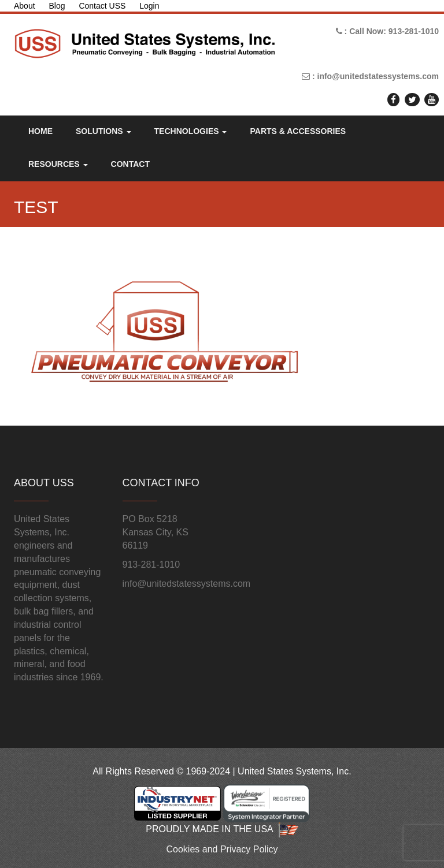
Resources (58, 164)
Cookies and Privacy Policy (222, 849)
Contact (130, 164)
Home (40, 131)
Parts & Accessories (298, 131)
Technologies (191, 131)
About (25, 6)
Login (149, 6)
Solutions (103, 131)
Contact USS (102, 6)
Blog (57, 6)
